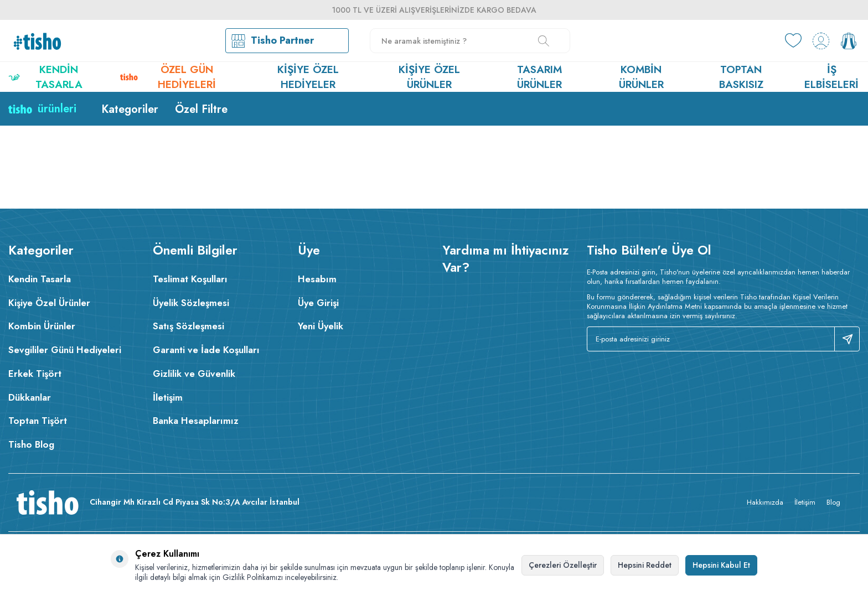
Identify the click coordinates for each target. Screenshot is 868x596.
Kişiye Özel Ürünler (429, 77)
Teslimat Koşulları (190, 279)
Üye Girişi (318, 303)
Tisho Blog (31, 444)
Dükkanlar (30, 397)
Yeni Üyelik (321, 326)
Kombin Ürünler (641, 77)
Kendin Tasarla (45, 77)
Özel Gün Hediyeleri (168, 77)
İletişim (168, 397)
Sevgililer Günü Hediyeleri (65, 350)
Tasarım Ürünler (539, 77)
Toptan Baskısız (741, 77)
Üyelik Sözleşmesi (191, 303)
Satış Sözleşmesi (188, 326)
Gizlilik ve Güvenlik (194, 374)
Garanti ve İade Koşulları (206, 350)
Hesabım (317, 279)
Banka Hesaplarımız (196, 421)
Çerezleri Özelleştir (563, 565)
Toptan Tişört (38, 421)
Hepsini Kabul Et (721, 565)
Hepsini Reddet (645, 565)
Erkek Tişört (35, 374)
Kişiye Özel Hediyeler (308, 77)
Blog (833, 502)
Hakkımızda (765, 502)
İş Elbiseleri (831, 77)
